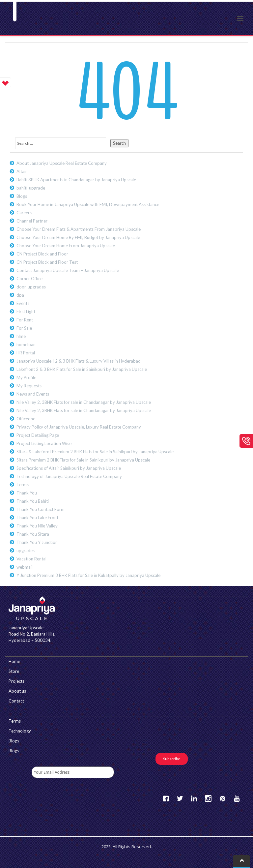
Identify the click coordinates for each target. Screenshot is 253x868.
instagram (208, 799)
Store (14, 671)
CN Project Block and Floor (42, 254)
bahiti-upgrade (31, 188)
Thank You (27, 493)
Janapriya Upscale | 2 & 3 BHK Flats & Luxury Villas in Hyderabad (79, 361)
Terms (23, 485)
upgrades (26, 551)
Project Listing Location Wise (44, 443)
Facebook (166, 799)
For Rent (25, 320)
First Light (26, 312)
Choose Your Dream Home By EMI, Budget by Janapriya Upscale (78, 237)
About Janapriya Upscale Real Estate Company (62, 163)
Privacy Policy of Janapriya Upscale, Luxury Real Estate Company (79, 427)
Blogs (22, 196)
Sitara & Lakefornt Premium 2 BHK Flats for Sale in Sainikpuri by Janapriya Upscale (95, 452)
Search (119, 143)
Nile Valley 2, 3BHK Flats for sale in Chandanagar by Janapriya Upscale (84, 402)
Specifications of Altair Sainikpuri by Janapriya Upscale (69, 468)
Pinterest (222, 799)
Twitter (180, 799)
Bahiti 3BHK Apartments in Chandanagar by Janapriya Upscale (76, 180)
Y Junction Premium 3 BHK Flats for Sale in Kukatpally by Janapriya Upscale (88, 575)
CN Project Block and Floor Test (47, 262)
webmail (25, 567)
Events (23, 303)
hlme (21, 336)
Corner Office (29, 279)
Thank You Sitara (33, 534)
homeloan (26, 344)
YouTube (237, 799)
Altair (22, 171)
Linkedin (194, 799)
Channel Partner (32, 221)
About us (17, 691)
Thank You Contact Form (41, 509)
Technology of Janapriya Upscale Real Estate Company (69, 476)
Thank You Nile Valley (37, 526)
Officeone (26, 419)
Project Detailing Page (38, 435)
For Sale (24, 328)
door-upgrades (31, 287)
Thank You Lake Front (37, 518)
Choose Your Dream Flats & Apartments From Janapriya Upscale (79, 229)
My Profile (26, 377)
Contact (16, 701)
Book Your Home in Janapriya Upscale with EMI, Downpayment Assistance (88, 204)
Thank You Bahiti (33, 501)
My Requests (29, 386)
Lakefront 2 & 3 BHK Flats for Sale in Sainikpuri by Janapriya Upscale (82, 369)
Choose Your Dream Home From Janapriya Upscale (66, 246)
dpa (20, 295)
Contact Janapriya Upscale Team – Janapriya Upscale (68, 270)
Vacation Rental (31, 559)
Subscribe (172, 759)
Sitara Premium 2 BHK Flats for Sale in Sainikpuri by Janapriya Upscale (83, 460)
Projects (16, 681)
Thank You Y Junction (37, 542)
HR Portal (26, 353)
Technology (20, 731)
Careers (24, 213)
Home (14, 661)
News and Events (33, 394)
